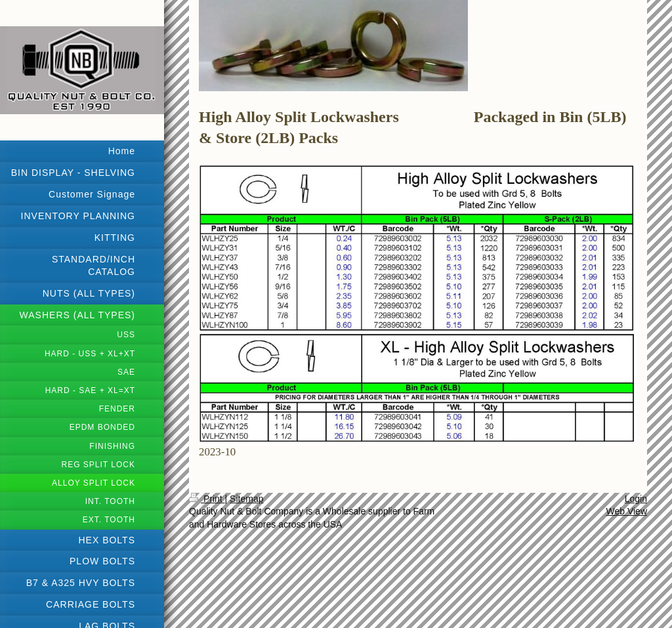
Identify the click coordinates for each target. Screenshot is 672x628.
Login (636, 499)
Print (207, 499)
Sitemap (246, 499)
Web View (626, 511)
